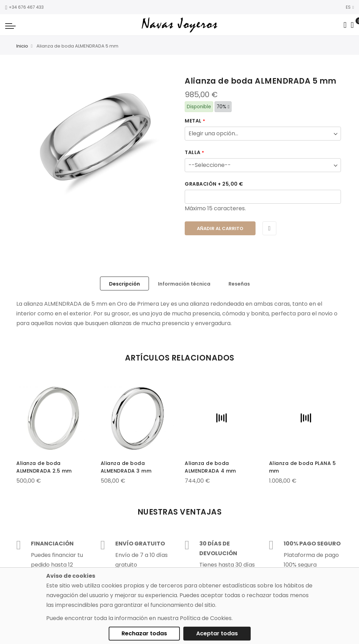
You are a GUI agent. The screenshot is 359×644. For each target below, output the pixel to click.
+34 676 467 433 (24, 7)
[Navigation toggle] (10, 26)
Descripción (124, 284)
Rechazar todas (144, 633)
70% (223, 107)
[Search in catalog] (345, 25)
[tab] (124, 283)
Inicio (22, 46)
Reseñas (239, 284)
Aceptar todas (217, 633)
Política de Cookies (206, 618)
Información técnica (184, 284)
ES (350, 7)
